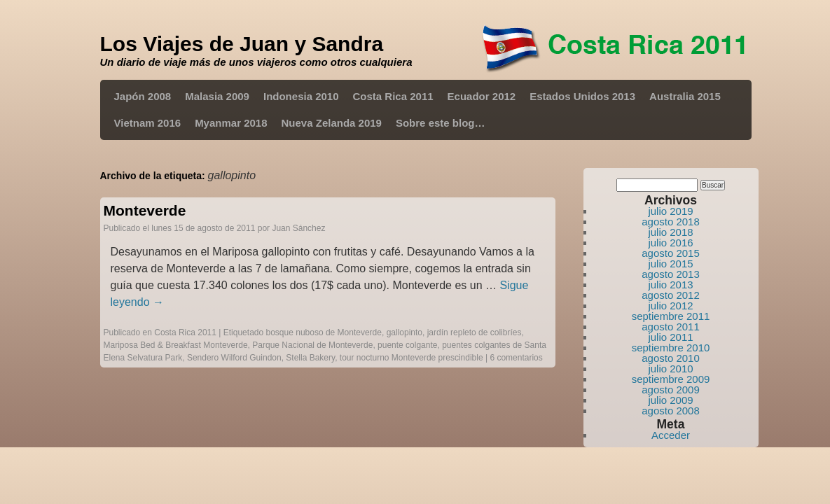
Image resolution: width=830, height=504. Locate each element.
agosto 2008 (671, 411)
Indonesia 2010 (301, 96)
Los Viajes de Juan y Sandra (242, 44)
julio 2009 (670, 400)
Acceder (671, 435)
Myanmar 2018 (231, 123)
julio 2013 (670, 285)
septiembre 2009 (671, 379)
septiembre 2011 (671, 316)
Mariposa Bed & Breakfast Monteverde (176, 345)
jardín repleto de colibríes (475, 332)
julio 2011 (670, 337)
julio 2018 (670, 232)
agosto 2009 (671, 390)
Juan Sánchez (298, 228)
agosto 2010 (671, 358)
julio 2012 (670, 306)
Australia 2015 (685, 96)
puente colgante (407, 345)
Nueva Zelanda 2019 (332, 123)
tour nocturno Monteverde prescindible (411, 358)
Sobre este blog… (441, 123)
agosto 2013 (671, 274)
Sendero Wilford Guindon (234, 358)
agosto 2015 (671, 253)
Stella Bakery (310, 358)
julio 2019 (670, 211)
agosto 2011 (671, 327)
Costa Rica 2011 (393, 96)
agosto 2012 (671, 295)
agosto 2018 (671, 222)
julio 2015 (670, 264)
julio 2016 (670, 243)
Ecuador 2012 (482, 96)
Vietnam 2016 (148, 123)
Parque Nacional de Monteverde (312, 345)
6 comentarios (516, 358)
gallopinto (404, 332)
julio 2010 (670, 369)
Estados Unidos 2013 (582, 96)
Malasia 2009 (217, 96)
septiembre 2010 (671, 348)
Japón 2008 (143, 96)
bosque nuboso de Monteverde (324, 332)
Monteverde (145, 210)
